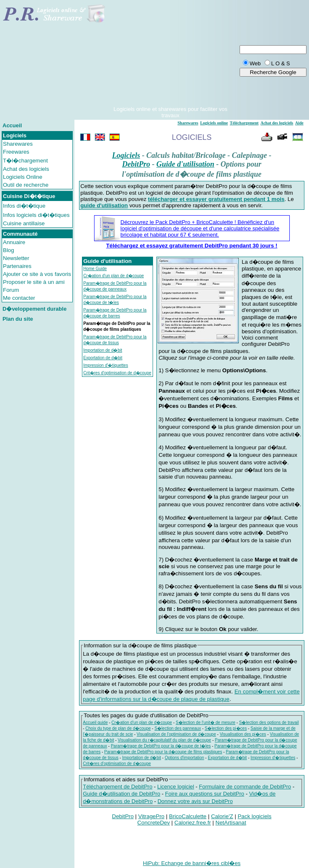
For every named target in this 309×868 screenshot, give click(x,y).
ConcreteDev (153, 823)
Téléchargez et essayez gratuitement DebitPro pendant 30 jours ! (192, 246)
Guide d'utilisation (185, 164)
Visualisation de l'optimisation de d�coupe (176, 734)
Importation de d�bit (103, 350)
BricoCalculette (188, 816)
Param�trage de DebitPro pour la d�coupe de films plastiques (163, 752)
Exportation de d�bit (103, 358)
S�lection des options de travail (269, 722)
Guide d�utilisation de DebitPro (121, 794)
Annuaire (14, 242)
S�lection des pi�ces (226, 728)
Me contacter (19, 298)
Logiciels (126, 155)
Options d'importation (184, 758)
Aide (299, 123)
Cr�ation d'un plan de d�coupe (114, 276)
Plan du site (18, 319)
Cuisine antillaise (24, 223)
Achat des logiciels (26, 169)
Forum (11, 290)
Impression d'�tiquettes (106, 365)
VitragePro (152, 816)
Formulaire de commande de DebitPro (245, 787)
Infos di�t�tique (24, 206)
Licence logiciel (176, 787)
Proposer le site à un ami (34, 282)
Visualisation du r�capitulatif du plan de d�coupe (165, 740)
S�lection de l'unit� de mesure (206, 722)
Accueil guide (95, 722)
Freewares (16, 152)
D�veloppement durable (34, 309)
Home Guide (95, 269)
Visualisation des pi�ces (243, 734)
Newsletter (16, 258)
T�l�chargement (26, 161)
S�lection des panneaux (177, 728)
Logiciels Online (23, 177)
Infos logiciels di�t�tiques (36, 215)
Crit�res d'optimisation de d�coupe (117, 373)
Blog (9, 250)
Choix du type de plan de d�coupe (118, 728)
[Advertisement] (170, 54)
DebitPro (136, 164)
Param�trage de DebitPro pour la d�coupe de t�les (161, 746)
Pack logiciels (254, 816)
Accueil (12, 125)
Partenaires (17, 266)
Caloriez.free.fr (193, 823)
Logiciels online (214, 123)
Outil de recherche (26, 185)
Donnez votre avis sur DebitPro (195, 801)
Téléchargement (244, 123)
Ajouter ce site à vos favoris (37, 274)
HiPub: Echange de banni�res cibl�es (192, 863)
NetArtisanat (231, 823)
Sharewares (18, 144)
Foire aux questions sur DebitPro (205, 794)
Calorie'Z (222, 816)
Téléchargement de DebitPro (117, 787)
